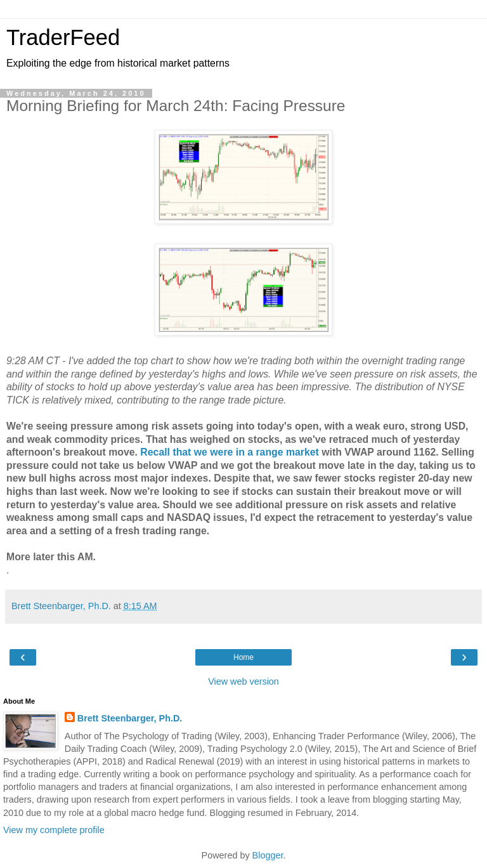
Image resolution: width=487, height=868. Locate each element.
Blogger (268, 855)
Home (243, 657)
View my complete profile (54, 830)
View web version (243, 681)
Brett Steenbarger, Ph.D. (130, 718)
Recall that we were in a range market (230, 452)
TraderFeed (63, 37)
